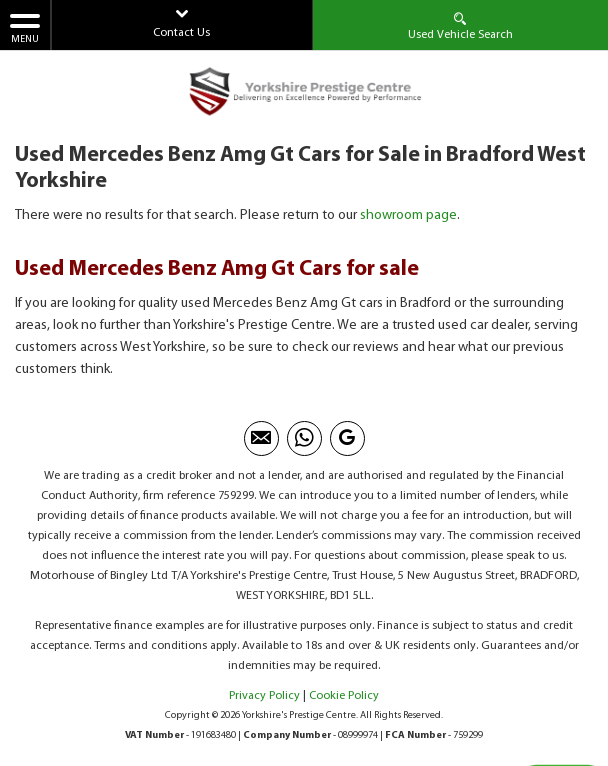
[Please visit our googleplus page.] (347, 438)
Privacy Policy (264, 696)
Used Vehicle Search (460, 25)
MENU (25, 27)
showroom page (408, 215)
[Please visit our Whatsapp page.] (304, 438)
